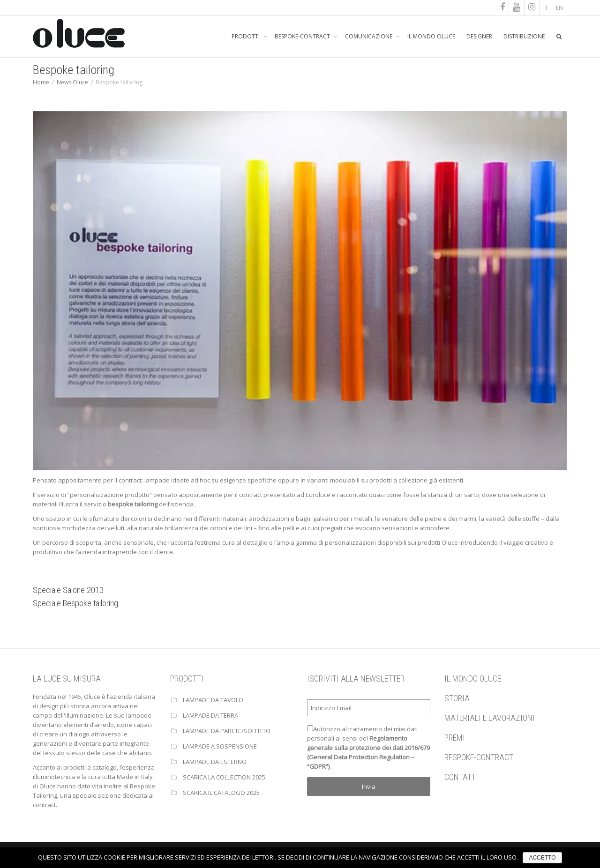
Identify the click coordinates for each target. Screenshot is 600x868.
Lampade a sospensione (220, 746)
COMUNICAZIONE (369, 36)
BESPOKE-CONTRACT (303, 36)
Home (41, 82)
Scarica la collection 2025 (224, 777)
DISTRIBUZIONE (524, 36)
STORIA (457, 698)
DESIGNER (479, 36)
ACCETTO (542, 858)
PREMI (455, 738)
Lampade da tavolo (213, 700)
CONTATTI (461, 777)
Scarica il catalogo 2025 (221, 793)
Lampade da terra (210, 715)
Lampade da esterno (215, 762)
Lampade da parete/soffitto (227, 731)
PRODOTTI (246, 36)
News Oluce (72, 82)
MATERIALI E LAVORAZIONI (490, 718)
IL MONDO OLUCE (431, 36)
